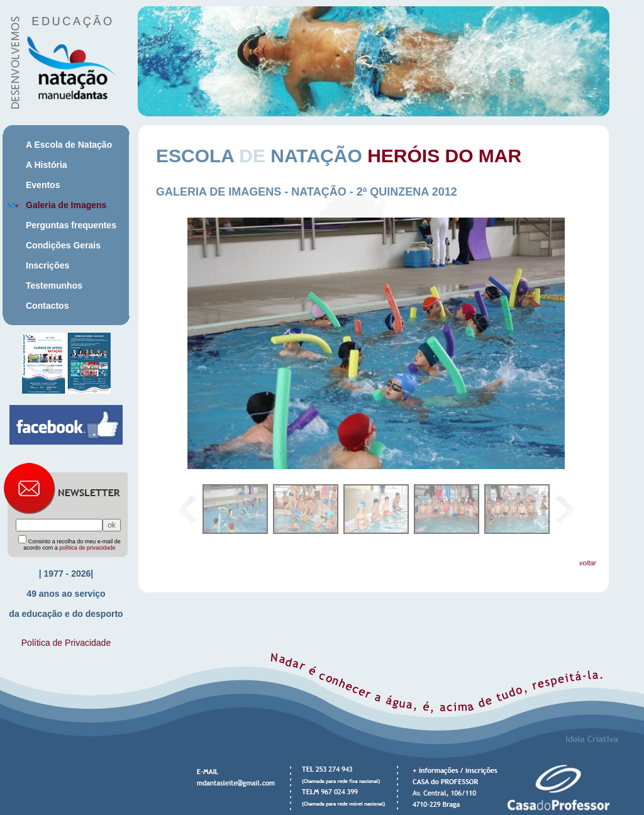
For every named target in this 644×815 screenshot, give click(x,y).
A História (47, 165)
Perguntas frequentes (71, 225)
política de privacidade (87, 548)
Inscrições (47, 265)
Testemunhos (54, 286)
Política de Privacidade (66, 643)
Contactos (47, 306)
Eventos (43, 185)
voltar (588, 563)
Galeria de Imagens (66, 205)
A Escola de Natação (69, 145)
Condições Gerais (63, 245)
